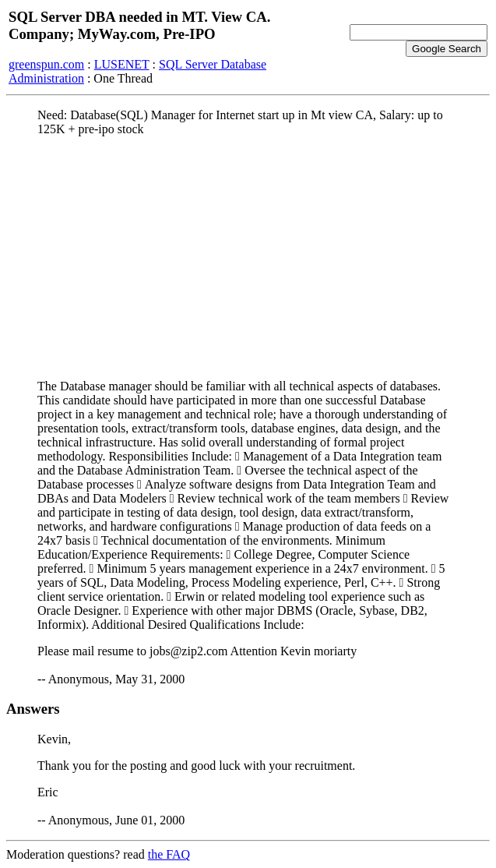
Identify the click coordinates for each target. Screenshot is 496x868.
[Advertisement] (248, 258)
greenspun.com (46, 64)
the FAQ (169, 854)
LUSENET (122, 64)
